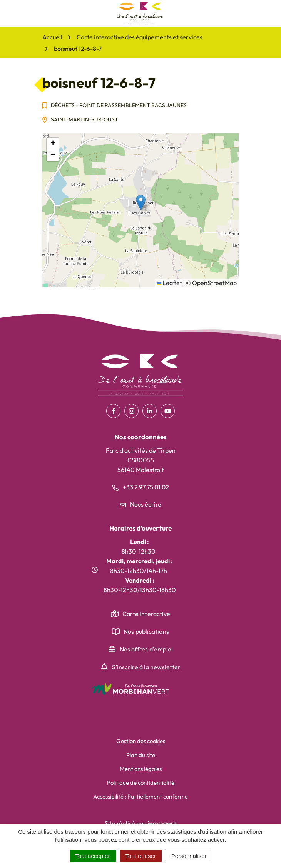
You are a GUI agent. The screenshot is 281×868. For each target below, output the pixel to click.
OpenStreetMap (214, 283)
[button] (141, 202)
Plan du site (141, 755)
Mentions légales (141, 769)
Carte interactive (146, 614)
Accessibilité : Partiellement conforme (140, 797)
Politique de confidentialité (141, 783)
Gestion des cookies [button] (141, 741)
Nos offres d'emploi (146, 649)
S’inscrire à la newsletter (146, 667)
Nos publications (146, 631)
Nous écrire (140, 504)
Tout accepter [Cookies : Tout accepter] (93, 856)
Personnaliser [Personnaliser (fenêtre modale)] (189, 856)
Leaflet (169, 283)
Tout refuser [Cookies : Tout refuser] (141, 856)
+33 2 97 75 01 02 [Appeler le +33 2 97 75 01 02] (141, 487)
